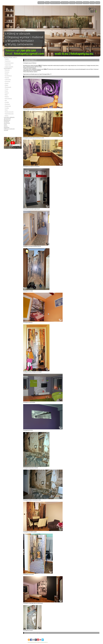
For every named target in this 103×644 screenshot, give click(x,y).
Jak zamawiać (65, 3)
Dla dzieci (7, 104)
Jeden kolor (8, 79)
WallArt (7, 59)
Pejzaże (7, 78)
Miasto (7, 97)
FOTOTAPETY (8, 68)
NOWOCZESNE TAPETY (10, 57)
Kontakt (92, 3)
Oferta (6, 126)
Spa (6, 100)
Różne (7, 116)
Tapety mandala (9, 67)
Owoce (7, 93)
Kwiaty (7, 83)
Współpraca (7, 120)
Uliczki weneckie (9, 112)
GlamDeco (8, 61)
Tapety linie (8, 65)
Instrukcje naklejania (9, 117)
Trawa (7, 89)
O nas (5, 124)
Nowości (7, 70)
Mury (6, 110)
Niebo (7, 85)
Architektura (8, 76)
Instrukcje (72, 3)
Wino (6, 95)
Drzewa (7, 72)
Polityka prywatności (9, 129)
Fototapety (41, 3)
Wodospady (8, 87)
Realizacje (86, 3)
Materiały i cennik (55, 3)
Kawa (6, 91)
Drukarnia (6, 122)
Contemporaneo (9, 63)
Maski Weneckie (9, 114)
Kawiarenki (8, 106)
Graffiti (7, 102)
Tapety (47, 3)
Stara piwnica (8, 98)
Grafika (7, 108)
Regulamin (79, 3)
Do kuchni (8, 81)
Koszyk (98, 3)
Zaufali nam (7, 123)
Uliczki (7, 74)
